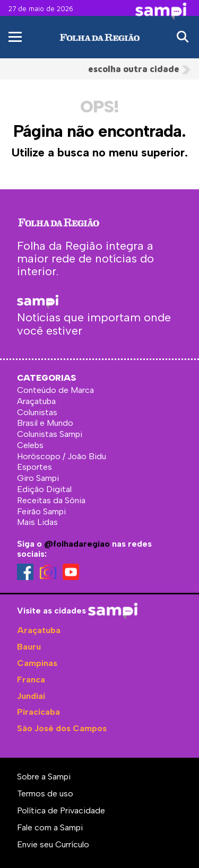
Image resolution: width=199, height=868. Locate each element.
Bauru (29, 647)
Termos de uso (45, 794)
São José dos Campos (62, 728)
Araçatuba (39, 630)
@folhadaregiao (77, 544)
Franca (31, 680)
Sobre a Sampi (44, 777)
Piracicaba (38, 712)
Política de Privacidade (61, 810)
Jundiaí (31, 696)
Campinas (37, 663)
